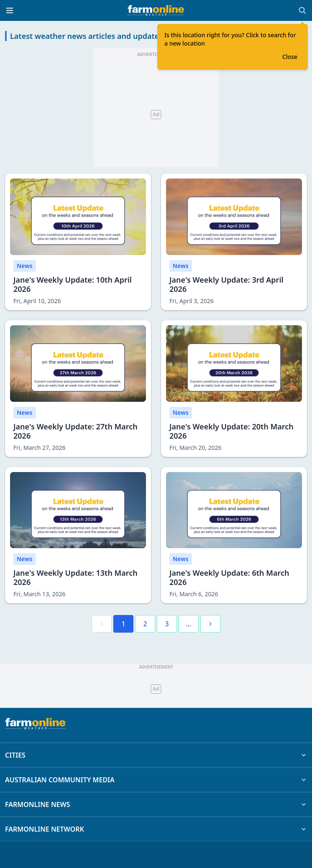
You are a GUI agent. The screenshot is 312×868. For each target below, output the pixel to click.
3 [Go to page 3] (167, 624)
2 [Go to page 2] (145, 624)
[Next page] (210, 624)
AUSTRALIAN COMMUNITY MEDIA (156, 780)
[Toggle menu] (10, 10)
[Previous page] (102, 624)
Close (290, 57)
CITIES (156, 755)
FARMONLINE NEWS (156, 804)
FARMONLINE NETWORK (156, 829)
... (188, 624)
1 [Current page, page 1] (123, 624)
